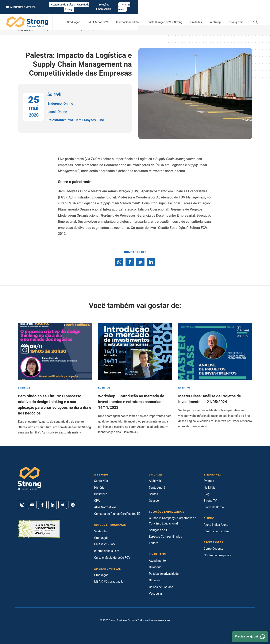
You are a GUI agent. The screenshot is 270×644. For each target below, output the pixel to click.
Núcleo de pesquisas (217, 555)
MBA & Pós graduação (109, 582)
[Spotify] (73, 505)
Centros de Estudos (217, 531)
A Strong (220, 17)
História (99, 488)
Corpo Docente (214, 549)
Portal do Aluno (252, 4)
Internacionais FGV (142, 17)
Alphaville (155, 481)
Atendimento (157, 561)
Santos (153, 494)
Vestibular (101, 531)
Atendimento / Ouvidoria (22, 4)
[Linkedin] (53, 505)
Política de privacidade (164, 574)
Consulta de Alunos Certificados (117, 514)
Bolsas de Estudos (161, 587)
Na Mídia (210, 488)
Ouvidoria (155, 567)
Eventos (62, 30)
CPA (97, 501)
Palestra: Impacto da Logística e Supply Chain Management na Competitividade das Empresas (95, 30)
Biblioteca (101, 494)
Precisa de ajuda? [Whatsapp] (250, 637)
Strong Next (238, 17)
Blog (207, 494)
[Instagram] (22, 505)
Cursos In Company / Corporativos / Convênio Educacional (172, 521)
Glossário (155, 580)
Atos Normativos (105, 507)
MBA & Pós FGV (115, 17)
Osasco (154, 501)
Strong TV (210, 501)
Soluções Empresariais (226, 4)
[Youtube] (32, 505)
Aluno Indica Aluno (216, 525)
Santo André (157, 488)
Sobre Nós (101, 481)
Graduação (94, 17)
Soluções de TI (159, 530)
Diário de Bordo (214, 507)
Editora (154, 543)
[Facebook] (42, 505)
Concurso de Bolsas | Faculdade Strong (135, 5)
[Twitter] (63, 505)
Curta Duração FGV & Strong (176, 17)
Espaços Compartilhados (165, 537)
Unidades (204, 17)
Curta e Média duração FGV (112, 558)
